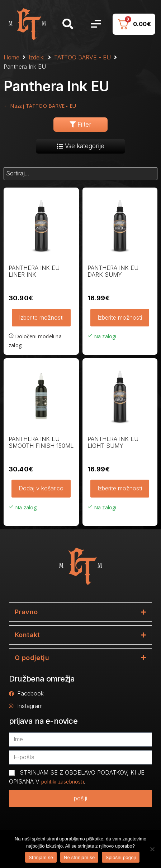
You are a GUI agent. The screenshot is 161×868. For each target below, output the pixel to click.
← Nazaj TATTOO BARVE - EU (40, 106)
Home (11, 57)
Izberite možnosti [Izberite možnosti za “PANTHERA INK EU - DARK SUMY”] (120, 317)
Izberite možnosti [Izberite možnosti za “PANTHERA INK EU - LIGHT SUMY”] (120, 488)
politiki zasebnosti (63, 782)
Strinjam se (41, 857)
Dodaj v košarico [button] (41, 488)
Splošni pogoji (120, 857)
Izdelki (37, 57)
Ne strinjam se (79, 857)
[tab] (80, 612)
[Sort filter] (80, 174)
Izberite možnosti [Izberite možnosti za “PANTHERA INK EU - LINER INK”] (41, 317)
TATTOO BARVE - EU (82, 57)
